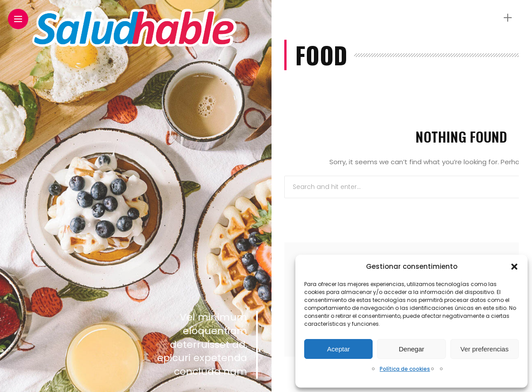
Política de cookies (405, 369)
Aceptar (339, 349)
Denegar (411, 349)
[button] (514, 267)
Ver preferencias (485, 349)
